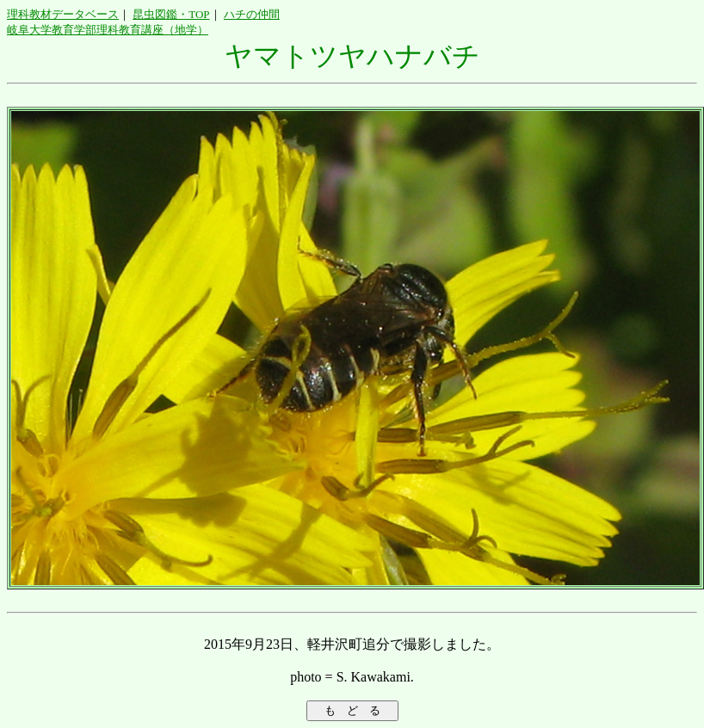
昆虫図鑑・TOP (171, 14)
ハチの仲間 (252, 14)
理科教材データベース (63, 14)
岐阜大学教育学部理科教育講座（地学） (108, 30)
